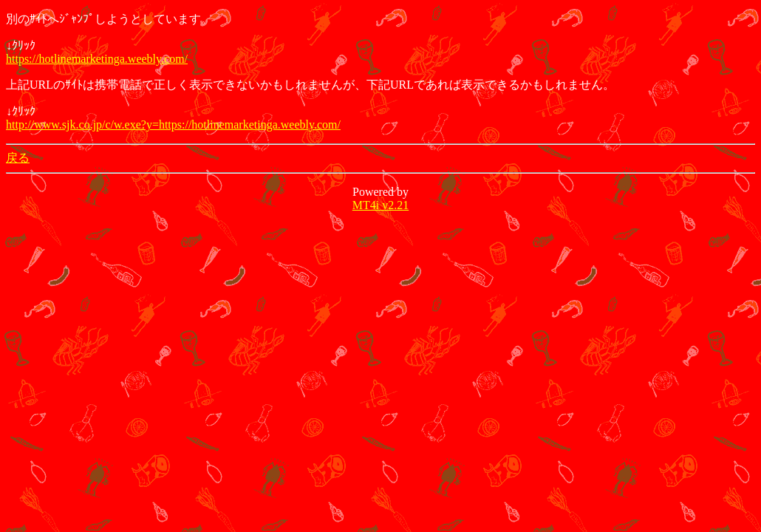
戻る (18, 158)
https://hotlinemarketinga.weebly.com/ (97, 59)
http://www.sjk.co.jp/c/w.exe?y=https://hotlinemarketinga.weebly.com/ (173, 125)
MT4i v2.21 (380, 205)
